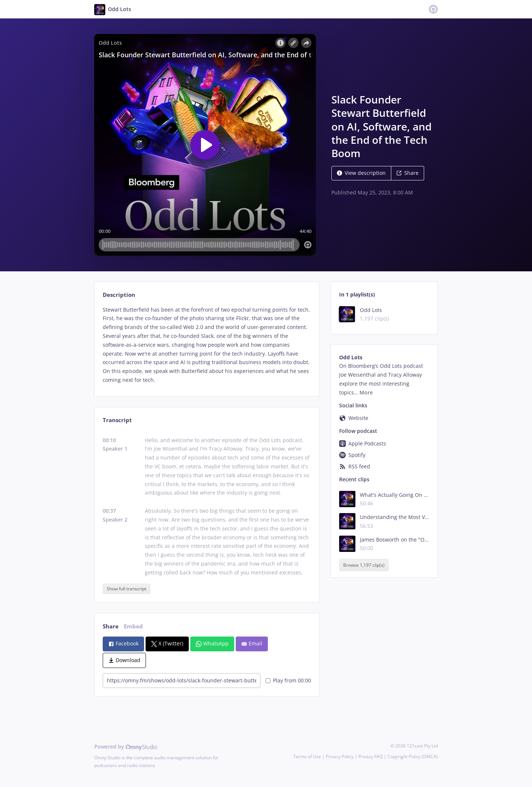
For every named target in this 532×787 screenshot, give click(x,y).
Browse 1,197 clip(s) (364, 565)
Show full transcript (127, 589)
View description (361, 173)
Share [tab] (111, 626)
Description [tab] (119, 295)
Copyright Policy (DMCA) (413, 757)
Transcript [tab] (117, 420)
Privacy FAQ (371, 757)
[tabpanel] (207, 345)
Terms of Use (307, 757)
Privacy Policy (340, 757)
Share (407, 173)
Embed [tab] (133, 626)
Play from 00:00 (288, 680)
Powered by (126, 747)
